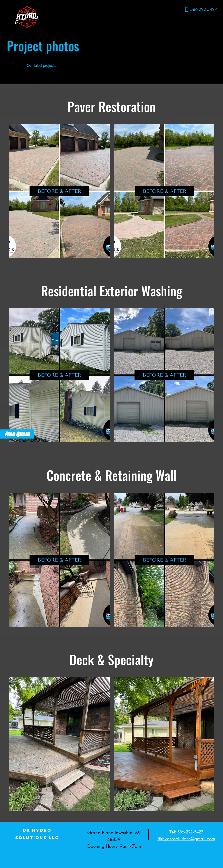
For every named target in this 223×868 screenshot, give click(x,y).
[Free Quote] (17, 434)
